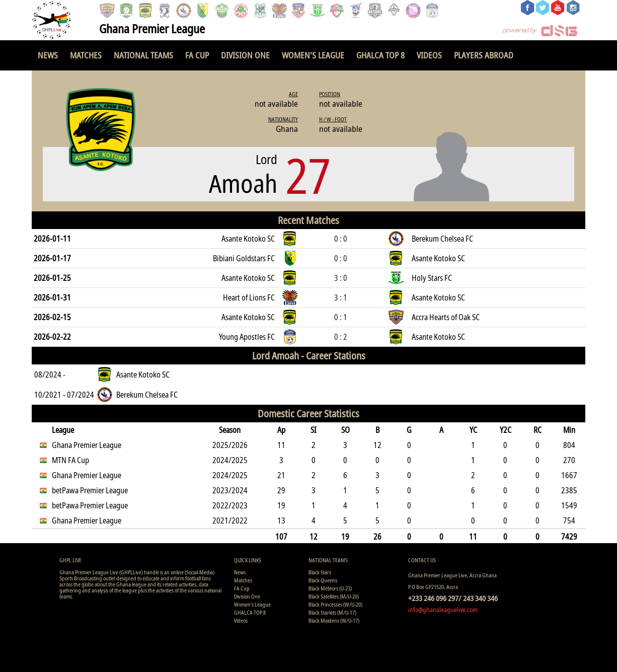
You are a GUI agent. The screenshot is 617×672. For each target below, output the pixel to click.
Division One (245, 55)
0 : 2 (341, 337)
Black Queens (323, 580)
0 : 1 (341, 317)
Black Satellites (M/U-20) (334, 596)
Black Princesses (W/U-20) (335, 604)
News (48, 55)
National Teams (143, 55)
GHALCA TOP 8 (380, 55)
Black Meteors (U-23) (330, 588)
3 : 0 (341, 278)
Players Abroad (484, 55)
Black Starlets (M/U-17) (332, 612)
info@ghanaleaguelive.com (443, 610)
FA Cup (197, 55)
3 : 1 (341, 297)
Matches (86, 55)
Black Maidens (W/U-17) (334, 620)
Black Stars (320, 572)
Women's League (313, 55)
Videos (429, 55)
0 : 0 (341, 239)
